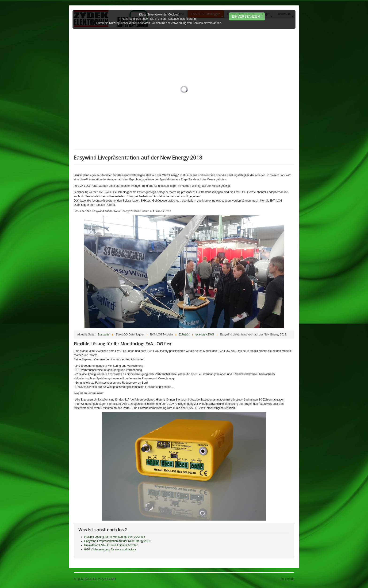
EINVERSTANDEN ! (247, 16)
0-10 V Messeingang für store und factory (110, 549)
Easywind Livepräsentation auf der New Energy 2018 (117, 541)
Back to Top (287, 579)
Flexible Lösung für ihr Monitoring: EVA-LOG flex (115, 537)
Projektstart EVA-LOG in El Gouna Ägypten (111, 545)
